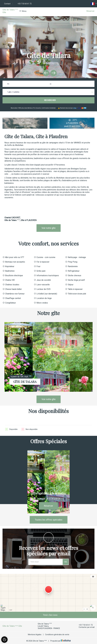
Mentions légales (35, 635)
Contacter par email (85, 627)
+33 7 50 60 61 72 (84, 625)
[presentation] (46, 73)
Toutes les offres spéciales (49, 520)
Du (8, 84)
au (51, 84)
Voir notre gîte (49, 228)
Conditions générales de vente (57, 635)
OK (65, 562)
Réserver (90, 11)
